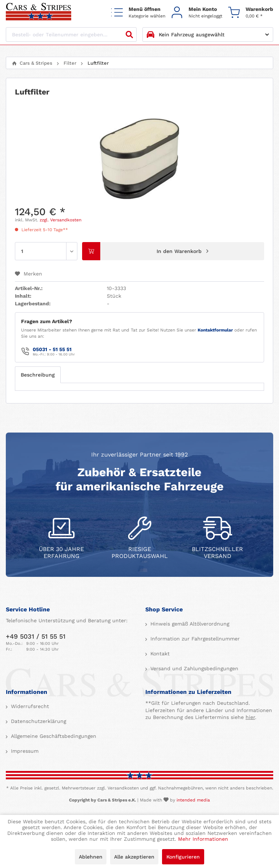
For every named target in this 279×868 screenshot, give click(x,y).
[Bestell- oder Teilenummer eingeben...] (71, 35)
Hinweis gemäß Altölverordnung (189, 624)
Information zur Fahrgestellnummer (194, 639)
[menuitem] (138, 12)
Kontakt (159, 654)
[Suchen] (129, 35)
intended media (193, 800)
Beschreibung (38, 375)
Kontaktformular (215, 330)
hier (250, 717)
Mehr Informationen (203, 839)
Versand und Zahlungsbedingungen (193, 668)
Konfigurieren (183, 857)
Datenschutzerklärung (38, 721)
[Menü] (138, 12)
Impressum (24, 751)
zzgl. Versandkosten (60, 220)
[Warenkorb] (251, 12)
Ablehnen (91, 857)
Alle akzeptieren (134, 857)
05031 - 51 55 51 (52, 349)
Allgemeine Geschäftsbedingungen (53, 736)
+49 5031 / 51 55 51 (36, 636)
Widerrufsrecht (29, 706)
